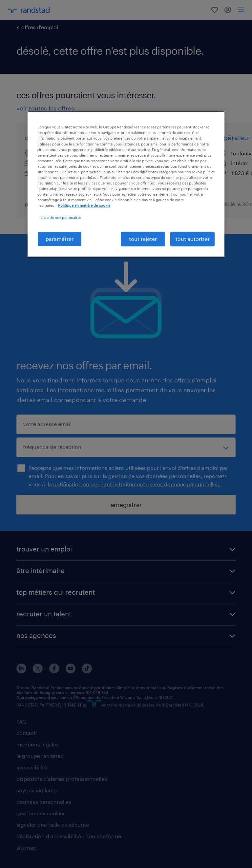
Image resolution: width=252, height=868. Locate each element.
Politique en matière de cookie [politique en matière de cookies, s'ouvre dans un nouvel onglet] (84, 205)
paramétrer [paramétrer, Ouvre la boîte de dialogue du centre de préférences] (60, 239)
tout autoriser (193, 239)
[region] (126, 184)
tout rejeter (143, 239)
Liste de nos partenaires (61, 217)
